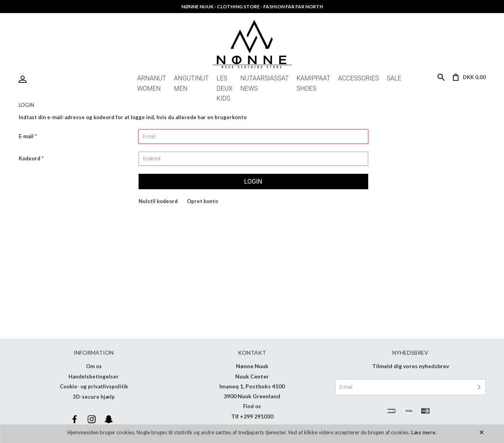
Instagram (92, 419)
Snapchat (109, 419)
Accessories (359, 78)
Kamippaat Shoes (313, 80)
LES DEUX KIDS (224, 80)
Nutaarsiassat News (264, 80)
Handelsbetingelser (94, 376)
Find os (252, 406)
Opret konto (203, 201)
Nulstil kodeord (158, 201)
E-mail (26, 136)
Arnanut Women (152, 80)
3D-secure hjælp (94, 397)
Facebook (75, 419)
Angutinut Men (191, 80)
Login (25, 79)
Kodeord (29, 158)
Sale (394, 78)
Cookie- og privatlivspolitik (94, 386)
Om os (94, 366)
